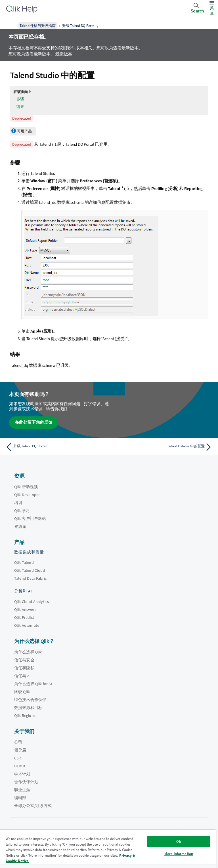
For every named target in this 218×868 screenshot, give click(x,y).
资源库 (20, 526)
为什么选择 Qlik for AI (33, 684)
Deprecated (22, 118)
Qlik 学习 (22, 511)
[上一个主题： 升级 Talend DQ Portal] (56, 447)
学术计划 (22, 774)
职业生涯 (22, 790)
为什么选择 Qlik (28, 652)
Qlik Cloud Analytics (32, 602)
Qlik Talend (24, 562)
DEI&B (20, 766)
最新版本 (64, 54)
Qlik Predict (24, 617)
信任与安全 (24, 660)
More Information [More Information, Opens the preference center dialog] (179, 854)
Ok (179, 841)
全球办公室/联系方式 (33, 806)
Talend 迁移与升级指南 (38, 26)
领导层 (20, 750)
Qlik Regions (25, 715)
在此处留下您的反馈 (34, 422)
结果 (20, 107)
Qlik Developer (27, 495)
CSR (17, 758)
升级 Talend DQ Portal (79, 26)
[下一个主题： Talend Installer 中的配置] (162, 447)
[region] (108, 849)
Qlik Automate (27, 625)
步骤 (20, 99)
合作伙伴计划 (26, 782)
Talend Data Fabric (30, 578)
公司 (18, 742)
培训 (18, 503)
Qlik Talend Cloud (30, 570)
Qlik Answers (25, 609)
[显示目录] (11, 26)
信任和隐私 (24, 668)
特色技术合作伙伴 (30, 700)
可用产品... (26, 131)
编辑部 (20, 798)
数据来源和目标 (28, 708)
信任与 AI (22, 676)
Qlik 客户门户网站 (30, 518)
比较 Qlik (22, 692)
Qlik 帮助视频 (26, 487)
